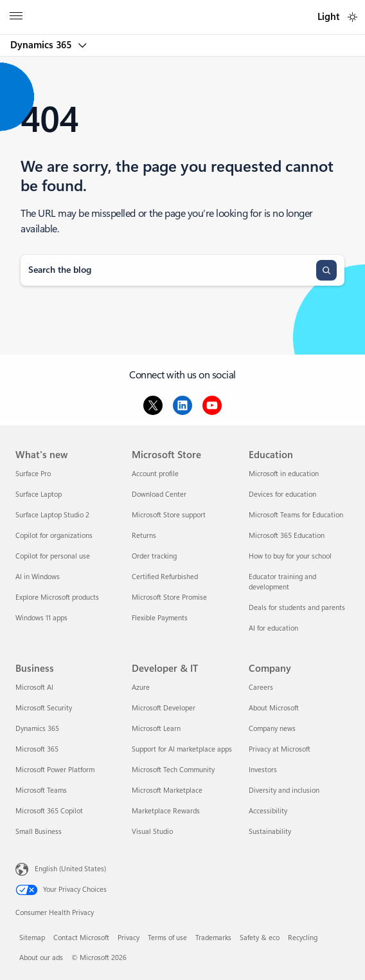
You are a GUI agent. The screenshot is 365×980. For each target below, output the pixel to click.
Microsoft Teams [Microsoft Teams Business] (41, 790)
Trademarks (213, 938)
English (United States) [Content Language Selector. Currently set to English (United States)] (70, 869)
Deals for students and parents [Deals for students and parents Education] (297, 608)
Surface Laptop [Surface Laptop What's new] (39, 495)
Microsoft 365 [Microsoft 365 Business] (37, 749)
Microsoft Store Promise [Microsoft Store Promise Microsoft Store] (169, 597)
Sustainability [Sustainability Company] (270, 832)
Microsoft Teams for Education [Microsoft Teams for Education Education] (296, 515)
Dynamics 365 (42, 45)
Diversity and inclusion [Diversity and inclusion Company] (284, 790)
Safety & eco (260, 938)
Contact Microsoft (81, 938)
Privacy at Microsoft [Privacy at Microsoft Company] (280, 749)
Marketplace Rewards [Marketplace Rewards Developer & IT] (166, 811)
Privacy (129, 938)
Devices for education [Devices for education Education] (282, 495)
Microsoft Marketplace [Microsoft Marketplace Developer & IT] (167, 790)
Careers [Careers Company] (261, 688)
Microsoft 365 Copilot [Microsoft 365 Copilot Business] (49, 811)
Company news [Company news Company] (272, 729)
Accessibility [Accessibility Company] (268, 811)
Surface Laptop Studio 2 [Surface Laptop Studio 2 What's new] (52, 515)
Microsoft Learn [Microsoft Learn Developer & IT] (156, 729)
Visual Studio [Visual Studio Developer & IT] (152, 832)
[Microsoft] (182, 10)
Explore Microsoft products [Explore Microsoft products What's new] (57, 597)
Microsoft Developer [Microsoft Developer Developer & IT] (164, 708)
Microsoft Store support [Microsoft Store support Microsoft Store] (169, 515)
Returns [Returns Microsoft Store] (144, 536)
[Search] (326, 270)
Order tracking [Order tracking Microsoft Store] (154, 556)
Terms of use (167, 938)
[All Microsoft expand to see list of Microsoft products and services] (16, 17)
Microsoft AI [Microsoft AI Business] (34, 688)
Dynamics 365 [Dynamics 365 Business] (37, 729)
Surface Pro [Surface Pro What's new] (33, 474)
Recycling (303, 938)
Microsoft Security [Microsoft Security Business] (44, 708)
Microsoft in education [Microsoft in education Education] (284, 474)
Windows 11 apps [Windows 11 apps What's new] (41, 618)
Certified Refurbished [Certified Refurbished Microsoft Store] (165, 577)
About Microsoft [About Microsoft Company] (274, 708)
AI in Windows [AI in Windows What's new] (38, 577)
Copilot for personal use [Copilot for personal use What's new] (53, 556)
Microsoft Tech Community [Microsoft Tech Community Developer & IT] (173, 770)
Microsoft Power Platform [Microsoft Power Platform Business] (55, 770)
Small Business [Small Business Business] (39, 832)
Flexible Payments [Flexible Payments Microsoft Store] (160, 618)
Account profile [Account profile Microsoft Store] (155, 474)
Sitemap (32, 938)
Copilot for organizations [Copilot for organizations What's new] (54, 536)
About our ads (41, 958)
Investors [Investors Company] (263, 770)
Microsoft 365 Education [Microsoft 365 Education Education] (287, 536)
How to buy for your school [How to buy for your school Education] (290, 556)
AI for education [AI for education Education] (273, 628)
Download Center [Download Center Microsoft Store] (159, 495)
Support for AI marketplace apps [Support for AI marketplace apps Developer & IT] (182, 749)
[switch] (352, 17)
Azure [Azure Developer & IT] (141, 688)
